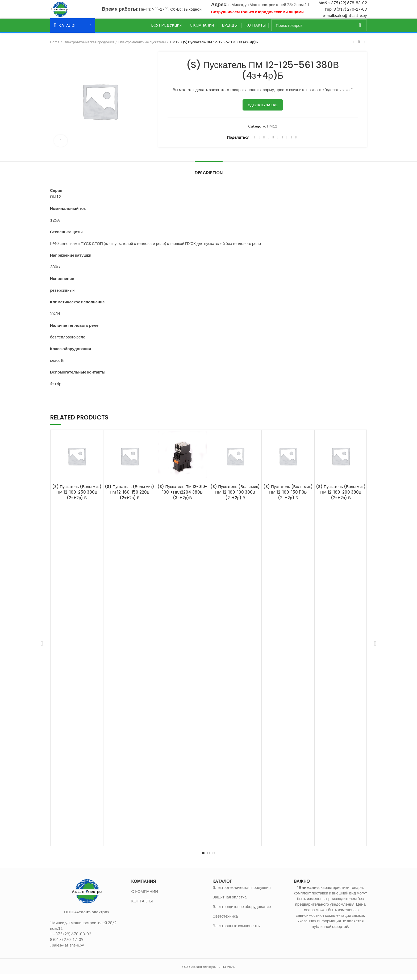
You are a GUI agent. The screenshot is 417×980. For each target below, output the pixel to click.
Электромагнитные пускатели (142, 48)
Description (209, 178)
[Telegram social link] (291, 143)
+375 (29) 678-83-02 (348, 6)
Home (55, 48)
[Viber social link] (296, 143)
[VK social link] (287, 143)
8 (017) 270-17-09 (350, 12)
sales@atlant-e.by (351, 18)
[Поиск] (319, 31)
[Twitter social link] (259, 143)
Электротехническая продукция (89, 48)
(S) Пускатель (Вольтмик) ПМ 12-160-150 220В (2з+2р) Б (130, 498)
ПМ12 (175, 48)
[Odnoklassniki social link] (278, 143)
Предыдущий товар (354, 48)
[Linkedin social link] (273, 143)
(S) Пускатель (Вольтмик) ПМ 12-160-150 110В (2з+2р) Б (288, 498)
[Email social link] (264, 143)
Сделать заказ (263, 111)
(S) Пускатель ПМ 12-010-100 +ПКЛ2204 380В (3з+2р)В (182, 498)
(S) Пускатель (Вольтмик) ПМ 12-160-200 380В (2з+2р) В (341, 498)
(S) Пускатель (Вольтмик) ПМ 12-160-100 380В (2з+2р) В (235, 498)
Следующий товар (364, 48)
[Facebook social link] (255, 143)
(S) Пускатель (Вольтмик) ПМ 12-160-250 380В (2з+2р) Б (77, 498)
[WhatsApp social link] (282, 143)
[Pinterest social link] (268, 143)
